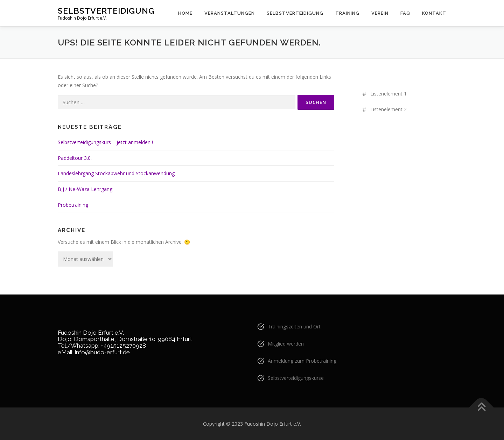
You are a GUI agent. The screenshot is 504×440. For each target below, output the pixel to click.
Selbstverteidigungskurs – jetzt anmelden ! (105, 142)
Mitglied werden (286, 344)
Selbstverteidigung (106, 11)
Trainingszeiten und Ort (294, 327)
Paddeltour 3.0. (75, 158)
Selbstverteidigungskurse (296, 378)
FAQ (405, 13)
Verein (380, 13)
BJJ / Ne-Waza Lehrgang (85, 189)
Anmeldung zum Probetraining (302, 361)
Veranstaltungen (230, 13)
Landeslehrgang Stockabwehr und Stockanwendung (116, 173)
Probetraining (73, 205)
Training (347, 13)
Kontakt (434, 13)
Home (185, 13)
